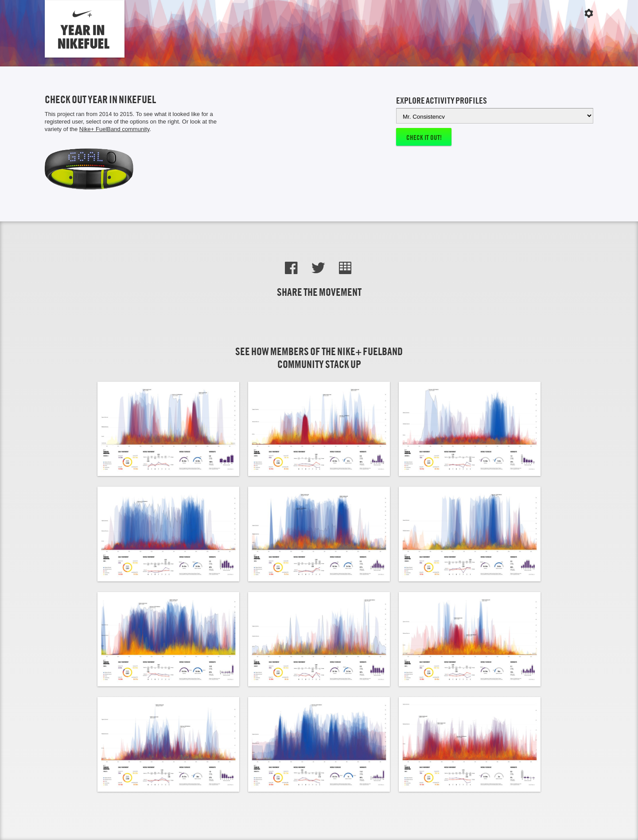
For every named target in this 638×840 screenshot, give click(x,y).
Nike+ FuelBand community (114, 129)
